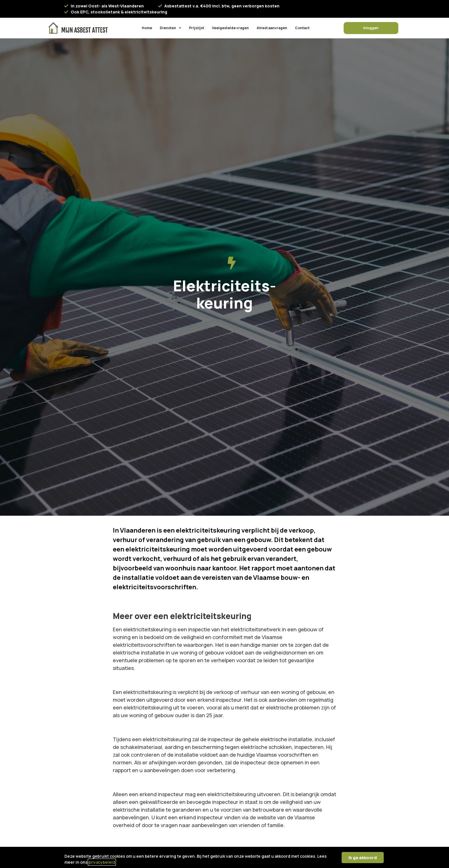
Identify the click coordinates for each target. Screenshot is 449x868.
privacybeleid (102, 862)
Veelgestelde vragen (230, 28)
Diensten (171, 28)
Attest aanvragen (272, 28)
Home (147, 28)
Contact (302, 28)
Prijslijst (197, 28)
